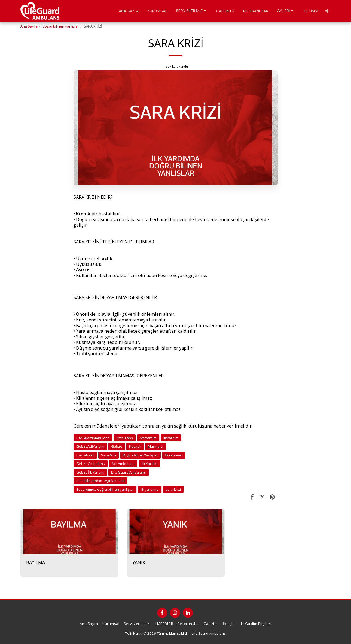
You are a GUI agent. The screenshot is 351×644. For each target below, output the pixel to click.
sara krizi (173, 489)
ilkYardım (171, 438)
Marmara (155, 446)
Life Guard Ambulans (129, 472)
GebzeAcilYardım (90, 446)
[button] (192, 11)
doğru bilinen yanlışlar (61, 26)
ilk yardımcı (150, 489)
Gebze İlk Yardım (90, 472)
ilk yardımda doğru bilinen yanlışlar (105, 489)
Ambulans (125, 438)
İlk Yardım (149, 464)
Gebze (117, 446)
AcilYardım (148, 438)
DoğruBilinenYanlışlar (140, 455)
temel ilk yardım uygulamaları (100, 481)
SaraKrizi (109, 455)
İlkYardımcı (174, 455)
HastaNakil (85, 455)
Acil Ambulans (123, 464)
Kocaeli (135, 446)
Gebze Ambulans (91, 464)
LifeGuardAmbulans (93, 438)
